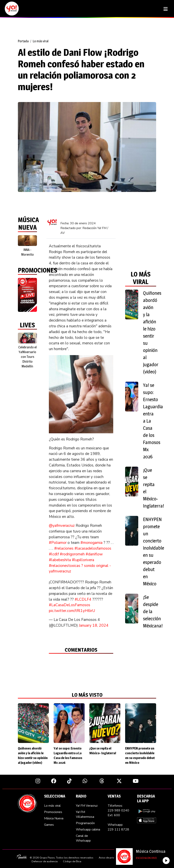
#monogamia (91, 543)
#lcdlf (54, 554)
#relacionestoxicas (65, 566)
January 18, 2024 (94, 625)
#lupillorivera (83, 560)
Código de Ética (72, 861)
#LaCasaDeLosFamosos (70, 605)
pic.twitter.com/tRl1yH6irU (72, 611)
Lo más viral (41, 41)
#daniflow (94, 554)
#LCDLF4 (83, 599)
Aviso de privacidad (110, 858)
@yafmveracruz (62, 526)
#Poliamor (58, 543)
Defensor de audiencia (45, 861)
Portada (23, 41)
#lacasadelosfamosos (93, 548)
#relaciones (64, 548)
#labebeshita (60, 560)
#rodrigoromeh (72, 554)
